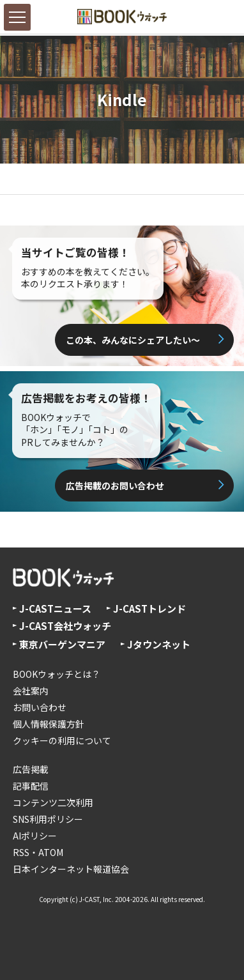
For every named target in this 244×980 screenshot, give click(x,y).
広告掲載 (31, 769)
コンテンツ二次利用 (53, 802)
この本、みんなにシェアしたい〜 (133, 340)
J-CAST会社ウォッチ (65, 626)
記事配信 (31, 786)
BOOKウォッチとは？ (57, 674)
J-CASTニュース (55, 609)
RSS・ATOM (38, 852)
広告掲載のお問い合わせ (115, 486)
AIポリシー (35, 836)
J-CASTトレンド (149, 609)
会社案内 (31, 691)
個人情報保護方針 (49, 724)
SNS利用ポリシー (48, 819)
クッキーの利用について (62, 740)
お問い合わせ (40, 707)
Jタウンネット (159, 644)
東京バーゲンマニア (62, 644)
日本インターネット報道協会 (71, 869)
